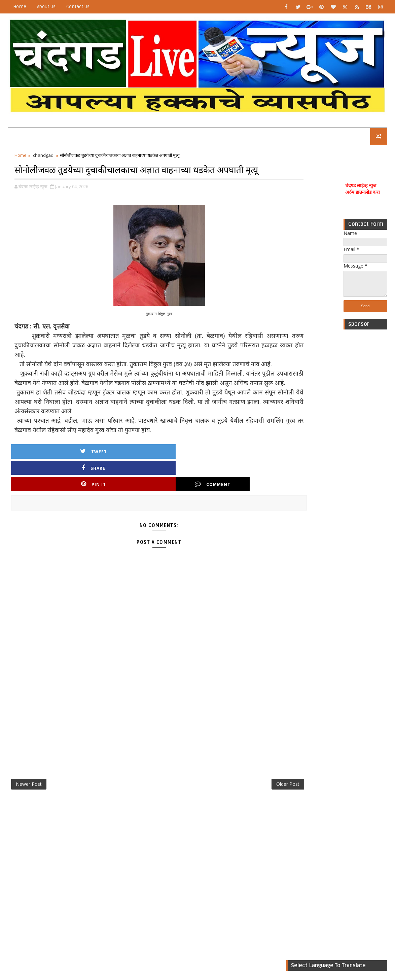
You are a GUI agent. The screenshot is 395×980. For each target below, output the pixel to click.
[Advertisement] (365, 436)
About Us (46, 7)
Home (20, 7)
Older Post (234, 789)
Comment (223, 486)
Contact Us (78, 7)
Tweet (41, 486)
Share (102, 486)
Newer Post (29, 789)
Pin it (163, 486)
